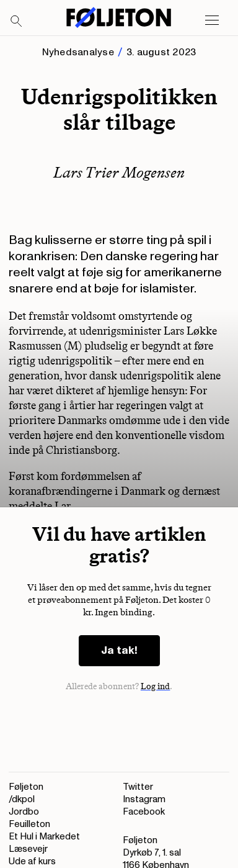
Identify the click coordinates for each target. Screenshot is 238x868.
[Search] (17, 22)
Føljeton (26, 787)
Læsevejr (28, 849)
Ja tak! (119, 650)
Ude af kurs (32, 861)
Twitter (138, 787)
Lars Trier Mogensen (119, 172)
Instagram (144, 799)
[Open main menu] (212, 20)
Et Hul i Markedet (44, 837)
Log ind (156, 686)
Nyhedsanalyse (78, 52)
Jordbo (24, 812)
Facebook (144, 812)
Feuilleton (29, 824)
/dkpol (22, 799)
